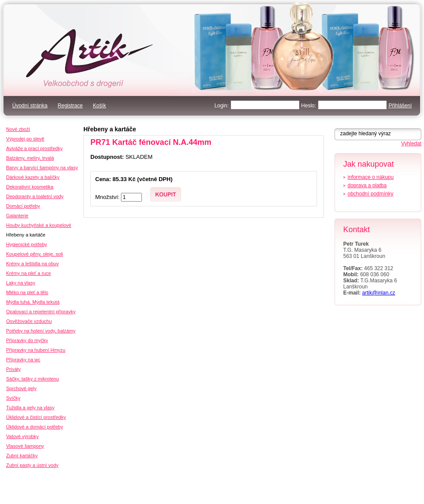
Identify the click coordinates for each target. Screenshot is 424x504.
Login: (222, 106)
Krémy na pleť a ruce (29, 273)
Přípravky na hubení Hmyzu (36, 350)
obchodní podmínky (371, 194)
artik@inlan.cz (379, 293)
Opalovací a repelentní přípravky (41, 312)
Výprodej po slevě (25, 139)
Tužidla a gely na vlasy (30, 408)
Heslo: (309, 106)
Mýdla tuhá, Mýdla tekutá (33, 302)
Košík (100, 106)
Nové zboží (18, 129)
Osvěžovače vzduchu (29, 321)
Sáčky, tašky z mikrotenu (33, 379)
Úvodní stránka (30, 106)
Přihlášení (400, 106)
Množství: (108, 197)
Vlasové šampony (25, 446)
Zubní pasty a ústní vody (32, 465)
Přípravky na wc (23, 360)
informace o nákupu (371, 177)
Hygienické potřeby (27, 244)
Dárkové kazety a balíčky (33, 177)
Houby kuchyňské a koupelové (39, 225)
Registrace (70, 106)
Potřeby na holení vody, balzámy (41, 331)
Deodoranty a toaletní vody (35, 196)
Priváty (14, 369)
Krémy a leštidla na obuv (32, 264)
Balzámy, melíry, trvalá (30, 158)
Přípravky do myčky (27, 340)
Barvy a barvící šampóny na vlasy (42, 168)
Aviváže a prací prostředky (34, 148)
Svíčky (13, 398)
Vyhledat (411, 144)
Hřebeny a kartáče (110, 129)
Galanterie (17, 216)
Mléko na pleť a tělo (27, 292)
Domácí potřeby (23, 206)
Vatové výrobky (22, 436)
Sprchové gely (21, 388)
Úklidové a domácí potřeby (34, 427)
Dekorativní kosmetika (30, 187)
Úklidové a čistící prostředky (36, 417)
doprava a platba (367, 185)
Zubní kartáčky (22, 456)
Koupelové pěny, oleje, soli (34, 254)
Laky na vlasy (21, 283)
